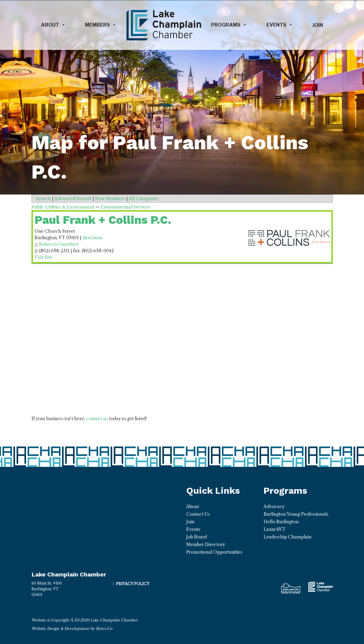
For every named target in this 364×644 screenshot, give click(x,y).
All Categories (143, 199)
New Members (110, 199)
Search (43, 199)
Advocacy (274, 506)
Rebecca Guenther (59, 244)
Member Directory (206, 544)
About (53, 25)
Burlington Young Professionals (296, 514)
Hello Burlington (281, 522)
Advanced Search (73, 199)
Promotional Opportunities (214, 552)
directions (93, 238)
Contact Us (198, 514)
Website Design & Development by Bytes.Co (72, 629)
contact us (97, 419)
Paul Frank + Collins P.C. (103, 220)
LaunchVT (275, 529)
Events (280, 25)
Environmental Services (126, 207)
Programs (229, 25)
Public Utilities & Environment (63, 207)
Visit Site (43, 257)
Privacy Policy (133, 584)
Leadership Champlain (287, 537)
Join (318, 25)
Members (101, 25)
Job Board (197, 537)
